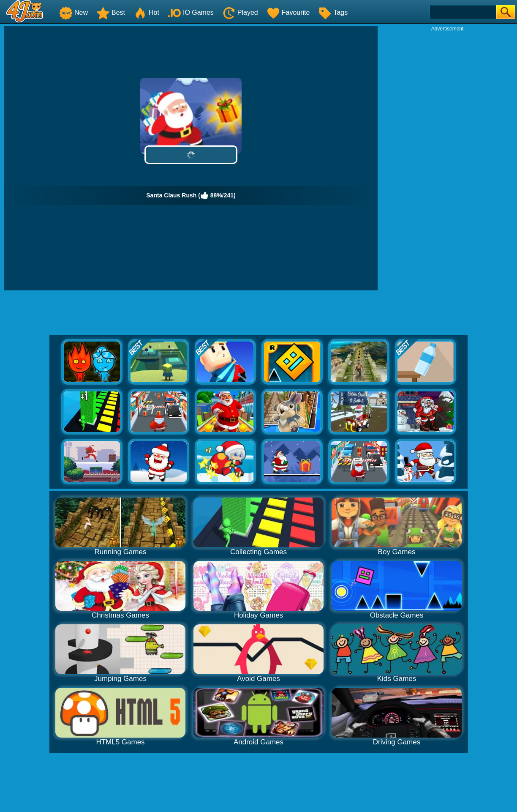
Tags (333, 12)
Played (240, 12)
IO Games (191, 12)
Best (111, 12)
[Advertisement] (447, 159)
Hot (146, 12)
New (73, 12)
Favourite (288, 12)
